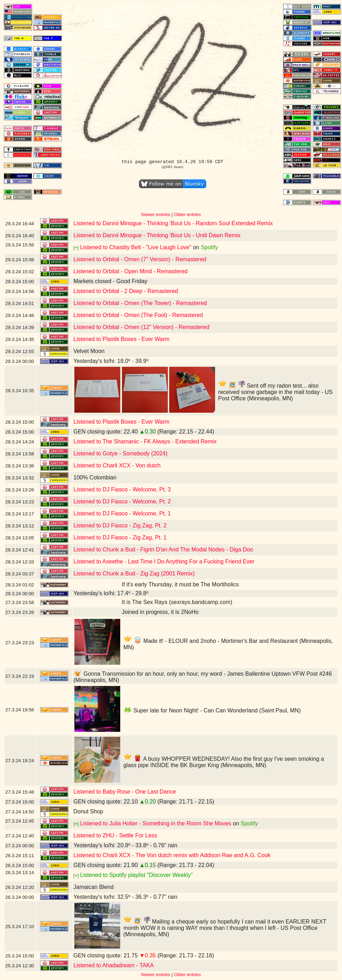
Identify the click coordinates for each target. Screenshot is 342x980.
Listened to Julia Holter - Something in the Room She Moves (156, 823)
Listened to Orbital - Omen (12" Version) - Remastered (141, 327)
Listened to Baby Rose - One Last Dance (125, 792)
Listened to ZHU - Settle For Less (115, 835)
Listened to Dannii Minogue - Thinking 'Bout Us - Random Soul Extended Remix (173, 223)
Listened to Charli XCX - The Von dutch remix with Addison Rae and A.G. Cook (172, 855)
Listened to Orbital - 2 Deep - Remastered (126, 291)
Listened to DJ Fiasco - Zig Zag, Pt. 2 (120, 525)
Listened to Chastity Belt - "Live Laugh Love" (136, 247)
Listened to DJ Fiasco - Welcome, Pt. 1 (122, 513)
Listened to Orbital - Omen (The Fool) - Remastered (138, 315)
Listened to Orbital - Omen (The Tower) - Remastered (140, 303)
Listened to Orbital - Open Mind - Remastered (130, 271)
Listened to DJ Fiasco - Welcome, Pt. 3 (122, 489)
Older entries (187, 214)
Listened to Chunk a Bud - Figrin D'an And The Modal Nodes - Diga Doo (163, 549)
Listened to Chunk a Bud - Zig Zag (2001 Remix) (134, 573)
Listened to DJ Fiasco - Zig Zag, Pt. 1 (120, 537)
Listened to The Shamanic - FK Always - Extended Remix (145, 441)
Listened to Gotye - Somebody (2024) (120, 453)
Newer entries (155, 214)
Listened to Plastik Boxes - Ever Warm (121, 339)
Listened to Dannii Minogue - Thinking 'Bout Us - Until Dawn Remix (157, 235)
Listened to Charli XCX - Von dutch (117, 465)
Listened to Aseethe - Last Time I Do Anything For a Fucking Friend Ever (164, 561)
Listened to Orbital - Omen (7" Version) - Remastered (140, 259)
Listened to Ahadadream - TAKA (114, 965)
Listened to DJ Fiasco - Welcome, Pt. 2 (122, 501)
